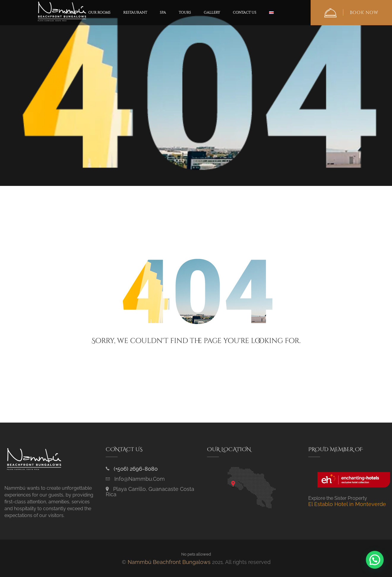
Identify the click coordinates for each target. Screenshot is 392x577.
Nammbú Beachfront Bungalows (169, 562)
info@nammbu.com (140, 479)
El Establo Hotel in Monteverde (347, 504)
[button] (375, 560)
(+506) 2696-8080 (136, 469)
